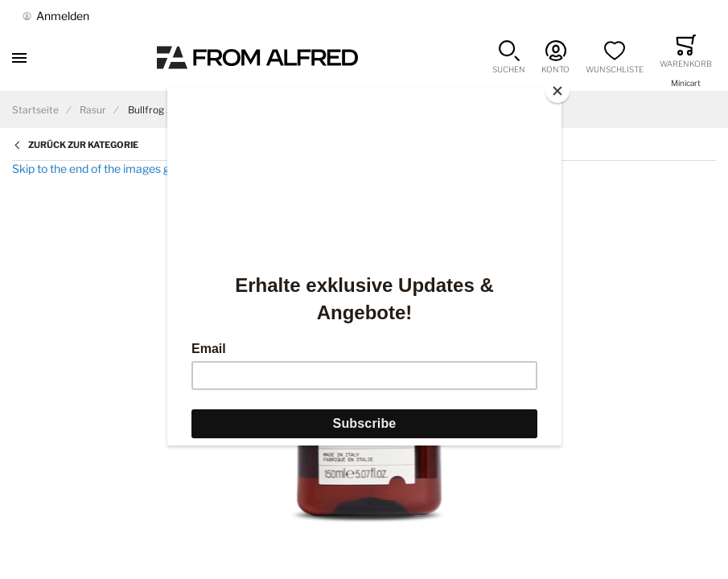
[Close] (557, 91)
